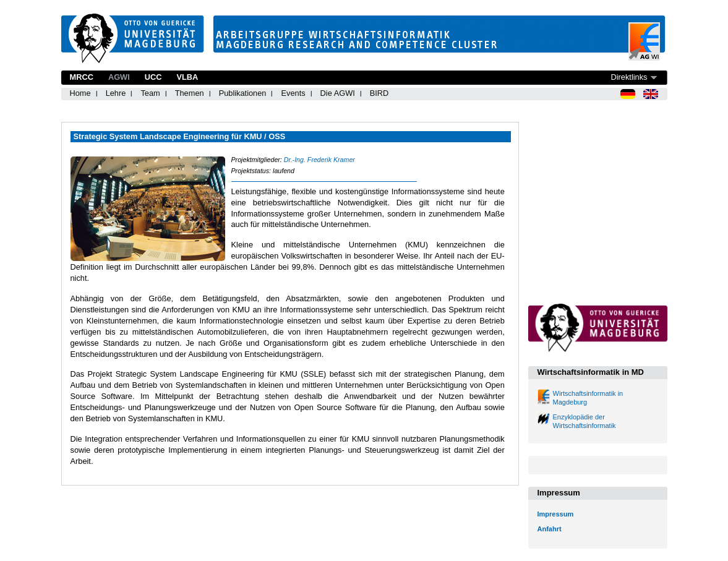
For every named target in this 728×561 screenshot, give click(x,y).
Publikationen (243, 93)
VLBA (187, 77)
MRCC (82, 77)
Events (293, 93)
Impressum (556, 514)
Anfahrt (550, 529)
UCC (153, 77)
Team (150, 93)
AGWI (119, 77)
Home (80, 93)
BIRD (379, 93)
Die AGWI (338, 93)
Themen (190, 93)
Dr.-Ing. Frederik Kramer (319, 160)
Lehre (116, 93)
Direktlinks (629, 77)
